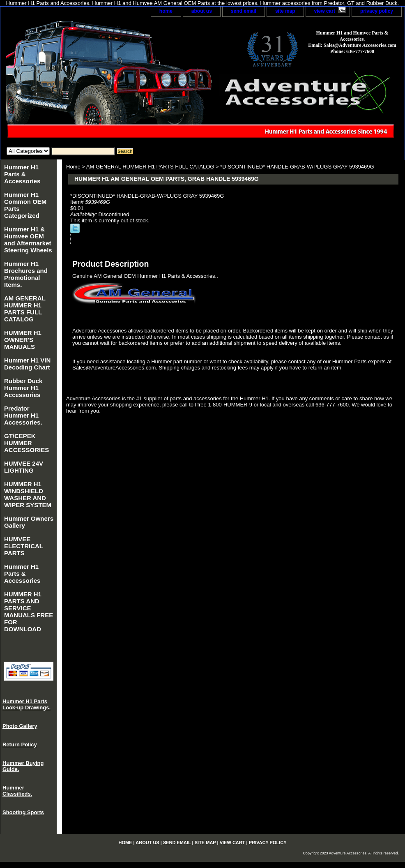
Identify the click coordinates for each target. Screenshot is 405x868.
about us (202, 11)
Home (73, 167)
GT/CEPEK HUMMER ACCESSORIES (26, 443)
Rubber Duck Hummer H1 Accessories (23, 388)
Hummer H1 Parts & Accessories (22, 174)
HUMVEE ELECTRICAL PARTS (24, 546)
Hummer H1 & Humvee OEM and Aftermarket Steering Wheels (28, 240)
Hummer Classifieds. (17, 791)
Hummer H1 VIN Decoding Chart (27, 364)
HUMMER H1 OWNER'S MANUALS (23, 340)
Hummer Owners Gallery (29, 522)
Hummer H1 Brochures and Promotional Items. (26, 274)
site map (285, 11)
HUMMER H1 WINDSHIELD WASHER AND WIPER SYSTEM (28, 494)
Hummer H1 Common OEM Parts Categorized (25, 205)
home (166, 11)
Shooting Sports (23, 812)
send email (244, 11)
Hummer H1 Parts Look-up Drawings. (26, 704)
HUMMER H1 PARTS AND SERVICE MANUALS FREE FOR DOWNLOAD (29, 612)
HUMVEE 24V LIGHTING (24, 467)
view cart (325, 11)
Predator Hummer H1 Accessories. (23, 415)
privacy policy (377, 11)
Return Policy (20, 744)
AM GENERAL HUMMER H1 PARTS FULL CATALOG (150, 167)
